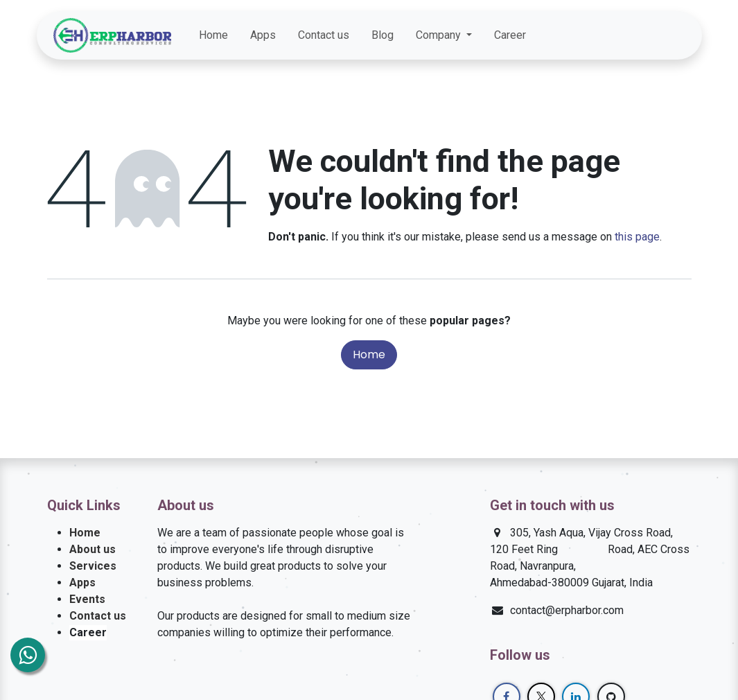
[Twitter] (624, 35)
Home (369, 355)
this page (637, 237)
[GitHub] (674, 35)
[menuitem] (213, 35)
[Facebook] (599, 35)
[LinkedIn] (649, 35)
